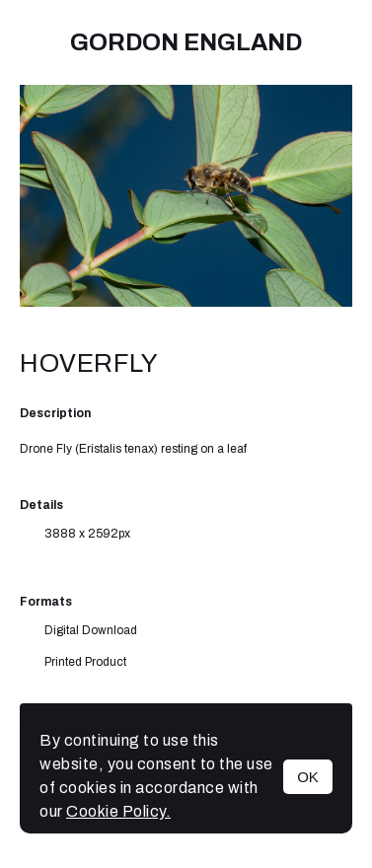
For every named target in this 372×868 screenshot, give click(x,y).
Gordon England (186, 42)
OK (308, 777)
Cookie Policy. (118, 811)
